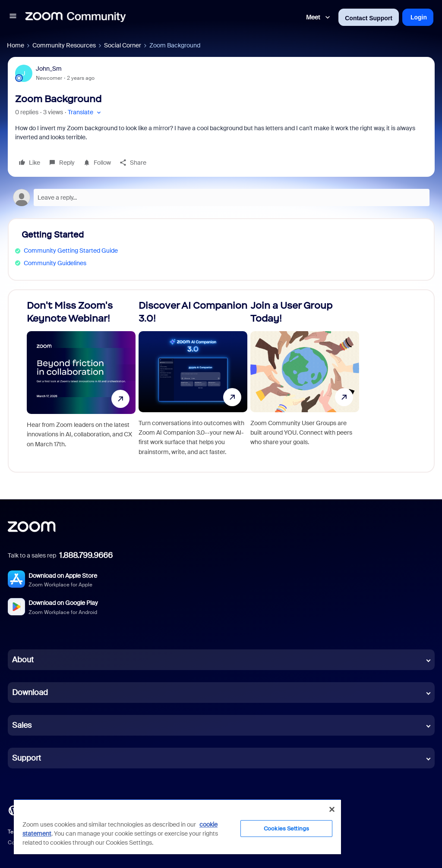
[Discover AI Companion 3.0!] (193, 381)
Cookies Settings (286, 829)
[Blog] (13, 810)
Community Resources (64, 45)
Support (27, 758)
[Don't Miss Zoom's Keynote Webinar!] (81, 381)
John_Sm (49, 69)
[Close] (332, 809)
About (23, 660)
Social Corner (123, 45)
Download (30, 693)
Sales (22, 725)
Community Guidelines (55, 263)
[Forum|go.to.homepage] (76, 17)
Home (16, 45)
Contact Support (369, 18)
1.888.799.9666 (86, 555)
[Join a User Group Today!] (305, 381)
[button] (13, 17)
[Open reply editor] (221, 197)
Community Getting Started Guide (71, 251)
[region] (177, 827)
